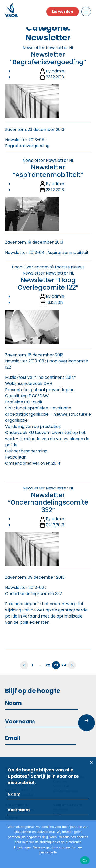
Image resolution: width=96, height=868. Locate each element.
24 (64, 665)
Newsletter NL (60, 48)
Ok (85, 860)
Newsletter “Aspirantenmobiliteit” (48, 171)
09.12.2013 (55, 525)
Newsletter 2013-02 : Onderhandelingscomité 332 (34, 591)
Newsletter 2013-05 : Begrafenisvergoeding (27, 143)
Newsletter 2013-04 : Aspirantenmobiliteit (47, 252)
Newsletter (34, 48)
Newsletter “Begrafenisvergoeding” (48, 58)
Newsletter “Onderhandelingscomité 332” (48, 502)
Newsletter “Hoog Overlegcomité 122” (48, 284)
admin (58, 71)
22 (48, 665)
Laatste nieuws (70, 267)
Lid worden (63, 12)
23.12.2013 (55, 77)
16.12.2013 (55, 302)
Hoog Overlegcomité (33, 267)
